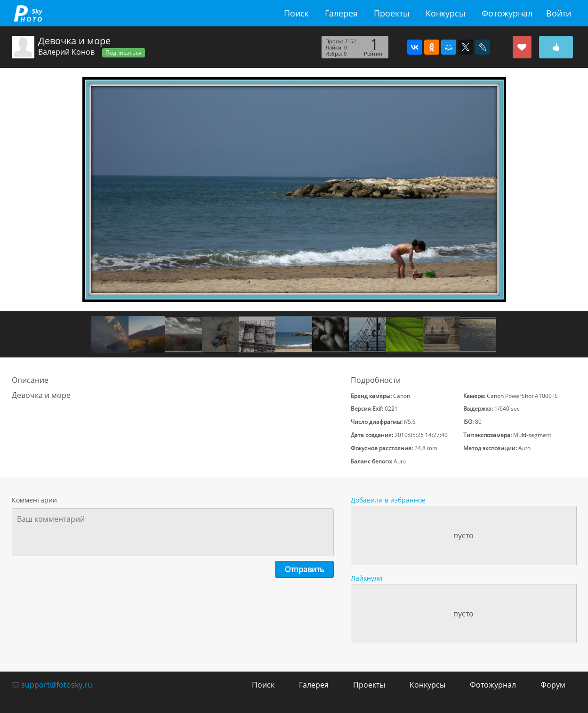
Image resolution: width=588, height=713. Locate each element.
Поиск (296, 13)
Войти (559, 13)
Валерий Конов (66, 52)
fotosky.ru (28, 13)
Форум (553, 685)
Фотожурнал (507, 13)
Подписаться (124, 53)
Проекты (392, 13)
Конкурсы (446, 13)
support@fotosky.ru (57, 685)
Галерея (341, 13)
